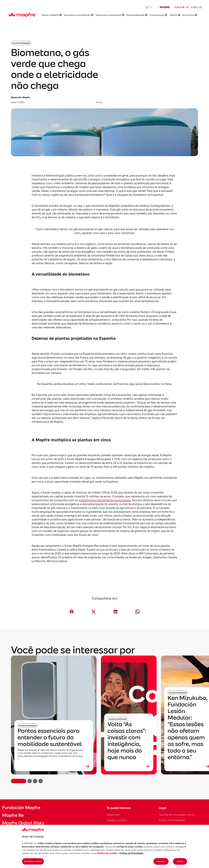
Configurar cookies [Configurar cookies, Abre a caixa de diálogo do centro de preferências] (33, 861)
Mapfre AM (113, 815)
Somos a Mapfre (52, 15)
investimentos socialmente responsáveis (105, 500)
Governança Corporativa (110, 15)
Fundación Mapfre (21, 808)
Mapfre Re (13, 815)
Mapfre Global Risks (23, 823)
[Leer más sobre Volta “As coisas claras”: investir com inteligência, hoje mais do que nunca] (129, 766)
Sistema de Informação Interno (177, 815)
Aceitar (180, 861)
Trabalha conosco (117, 820)
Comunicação (158, 15)
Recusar (161, 861)
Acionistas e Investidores (79, 15)
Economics (190, 15)
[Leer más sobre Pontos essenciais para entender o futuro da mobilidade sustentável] (54, 766)
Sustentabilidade (137, 15)
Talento (175, 15)
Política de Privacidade (172, 820)
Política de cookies (107, 853)
